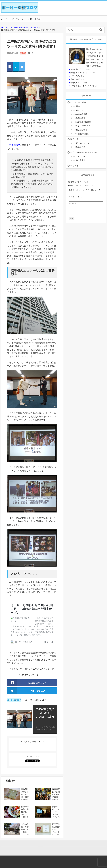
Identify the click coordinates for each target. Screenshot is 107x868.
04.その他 (74, 166)
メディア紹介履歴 (77, 76)
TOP (4, 27)
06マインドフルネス (82, 126)
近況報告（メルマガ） (79, 83)
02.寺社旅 (74, 139)
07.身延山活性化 (80, 130)
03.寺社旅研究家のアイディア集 (84, 152)
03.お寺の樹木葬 (80, 114)
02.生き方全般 (79, 160)
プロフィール (18, 19)
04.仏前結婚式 (79, 118)
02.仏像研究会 (79, 147)
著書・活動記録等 (77, 79)
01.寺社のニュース (81, 143)
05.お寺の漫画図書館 (82, 122)
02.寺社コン (78, 110)
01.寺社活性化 (79, 156)
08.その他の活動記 (81, 134)
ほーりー (32, 53)
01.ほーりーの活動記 (19, 27)
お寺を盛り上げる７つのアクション (84, 86)
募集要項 (14, 145)
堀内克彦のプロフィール (80, 69)
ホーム (4, 19)
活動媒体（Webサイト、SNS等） (83, 73)
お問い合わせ (35, 19)
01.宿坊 (34, 27)
